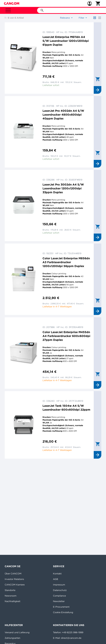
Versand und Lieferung (17, 632)
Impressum (59, 585)
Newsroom (11, 596)
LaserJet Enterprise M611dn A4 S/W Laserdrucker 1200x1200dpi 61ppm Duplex (66, 41)
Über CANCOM (13, 574)
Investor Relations (14, 579)
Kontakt (57, 574)
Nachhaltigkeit (12, 601)
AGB (56, 579)
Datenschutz (60, 590)
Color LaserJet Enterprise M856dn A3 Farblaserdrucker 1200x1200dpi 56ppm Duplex (66, 262)
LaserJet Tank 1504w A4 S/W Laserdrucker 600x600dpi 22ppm (66, 408)
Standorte (10, 590)
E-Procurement (61, 607)
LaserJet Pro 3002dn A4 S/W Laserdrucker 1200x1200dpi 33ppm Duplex (63, 188)
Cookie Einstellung (63, 612)
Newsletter (59, 601)
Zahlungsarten (12, 638)
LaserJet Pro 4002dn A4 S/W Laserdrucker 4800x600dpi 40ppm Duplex (63, 115)
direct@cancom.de (71, 638)
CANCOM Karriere (15, 585)
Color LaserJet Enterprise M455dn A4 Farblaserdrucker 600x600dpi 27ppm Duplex (66, 336)
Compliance (59, 596)
